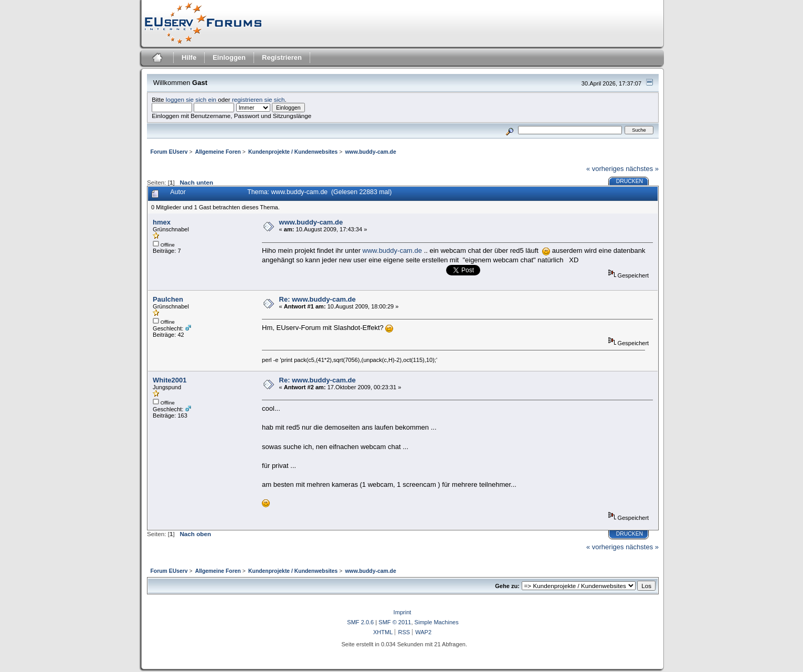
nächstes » (642, 169)
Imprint (403, 612)
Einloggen (229, 57)
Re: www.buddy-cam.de (318, 299)
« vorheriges (605, 169)
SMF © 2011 (395, 622)
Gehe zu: (507, 586)
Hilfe (189, 57)
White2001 (170, 380)
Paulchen (168, 299)
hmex (162, 222)
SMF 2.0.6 (360, 622)
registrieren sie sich (258, 99)
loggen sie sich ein (191, 99)
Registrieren (282, 57)
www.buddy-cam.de (311, 222)
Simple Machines (437, 622)
